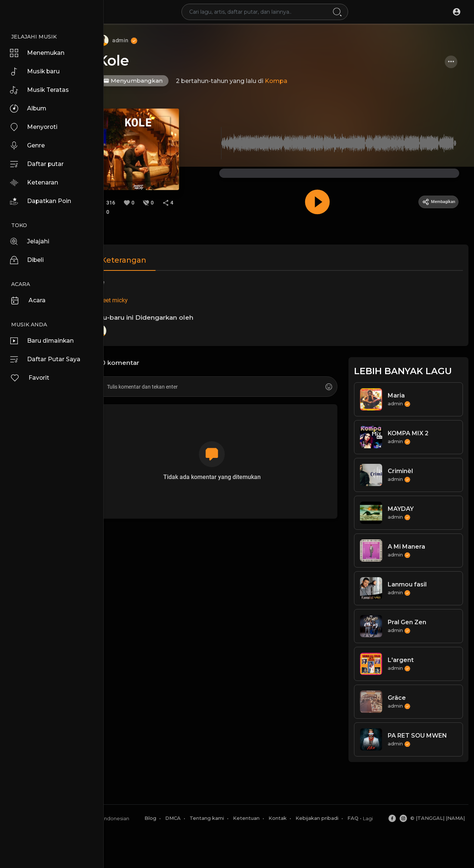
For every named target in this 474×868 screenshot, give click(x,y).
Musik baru (38, 71)
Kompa (299, 81)
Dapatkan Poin (44, 201)
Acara (29, 300)
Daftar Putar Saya (48, 359)
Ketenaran (37, 183)
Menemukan (40, 53)
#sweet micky (133, 298)
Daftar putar (40, 164)
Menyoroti (36, 127)
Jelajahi (31, 242)
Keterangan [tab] (147, 258)
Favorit (32, 378)
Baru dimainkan (46, 341)
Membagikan (435, 200)
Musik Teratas (42, 90)
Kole (136, 61)
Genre (30, 146)
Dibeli (29, 260)
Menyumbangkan (156, 81)
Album (30, 109)
